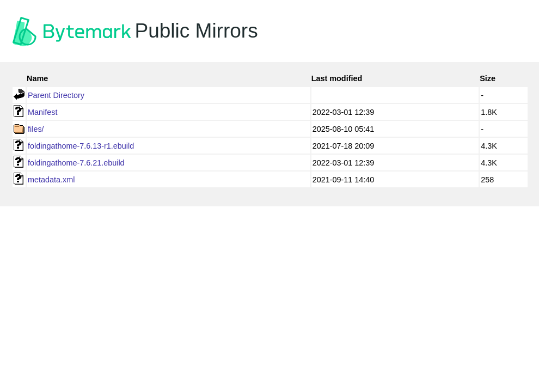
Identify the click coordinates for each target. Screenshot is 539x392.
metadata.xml (51, 180)
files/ (36, 129)
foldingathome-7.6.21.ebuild (76, 163)
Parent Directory (56, 95)
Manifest (42, 112)
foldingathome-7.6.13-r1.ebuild (81, 146)
